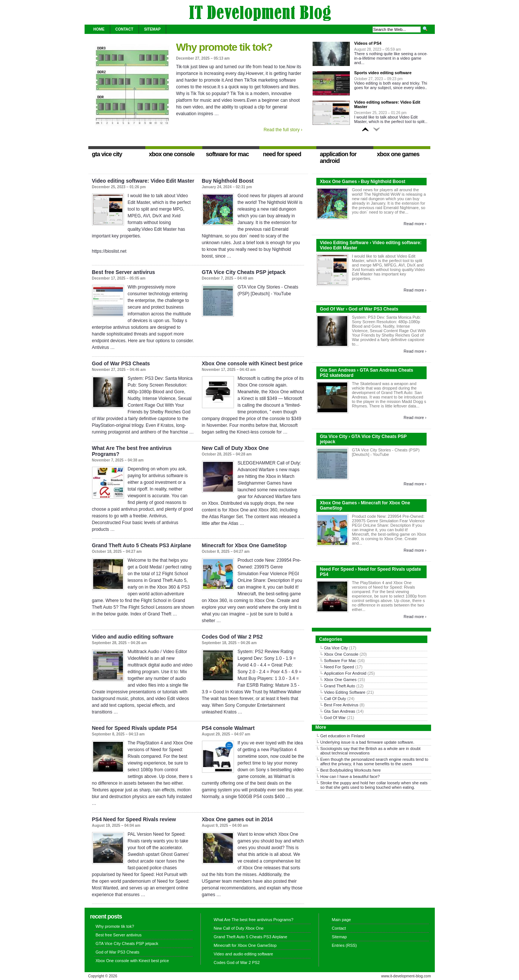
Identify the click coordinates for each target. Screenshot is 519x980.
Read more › (415, 224)
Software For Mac (340, 661)
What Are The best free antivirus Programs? (254, 920)
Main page (341, 920)
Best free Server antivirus (124, 272)
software (405, 742)
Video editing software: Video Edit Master (143, 181)
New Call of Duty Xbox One (235, 448)
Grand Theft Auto (340, 686)
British (371, 749)
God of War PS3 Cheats (121, 363)
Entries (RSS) (344, 945)
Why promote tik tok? (224, 47)
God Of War (335, 718)
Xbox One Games (340, 680)
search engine (388, 759)
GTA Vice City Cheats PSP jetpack (244, 272)
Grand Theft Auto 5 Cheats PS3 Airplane (142, 545)
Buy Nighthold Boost (228, 181)
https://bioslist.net (109, 251)
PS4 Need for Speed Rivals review (134, 819)
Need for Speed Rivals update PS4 (135, 728)
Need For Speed (339, 667)
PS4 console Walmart (228, 728)
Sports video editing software (383, 73)
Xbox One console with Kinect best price (252, 363)
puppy (346, 783)
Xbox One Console (341, 654)
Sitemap (152, 29)
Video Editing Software (345, 692)
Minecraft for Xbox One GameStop (244, 545)
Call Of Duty (335, 699)
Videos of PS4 (368, 43)
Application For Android (345, 673)
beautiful (361, 776)
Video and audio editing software (133, 637)
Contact (124, 29)
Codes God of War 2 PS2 (232, 637)
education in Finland (346, 736)
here (377, 770)
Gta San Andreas (340, 711)
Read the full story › (283, 130)
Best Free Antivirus (341, 705)
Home (99, 29)
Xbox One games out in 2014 (238, 819)
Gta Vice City (336, 648)
